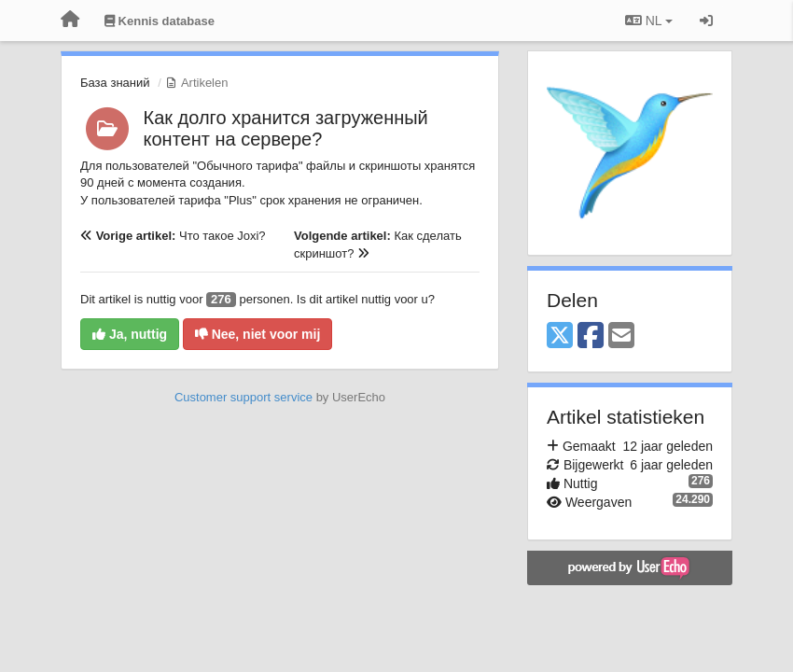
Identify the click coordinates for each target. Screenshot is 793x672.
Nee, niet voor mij (258, 334)
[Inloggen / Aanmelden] (706, 21)
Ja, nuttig (130, 334)
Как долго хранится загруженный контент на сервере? (286, 128)
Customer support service (243, 397)
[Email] (621, 336)
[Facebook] (591, 336)
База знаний (115, 83)
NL (649, 21)
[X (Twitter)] (560, 336)
